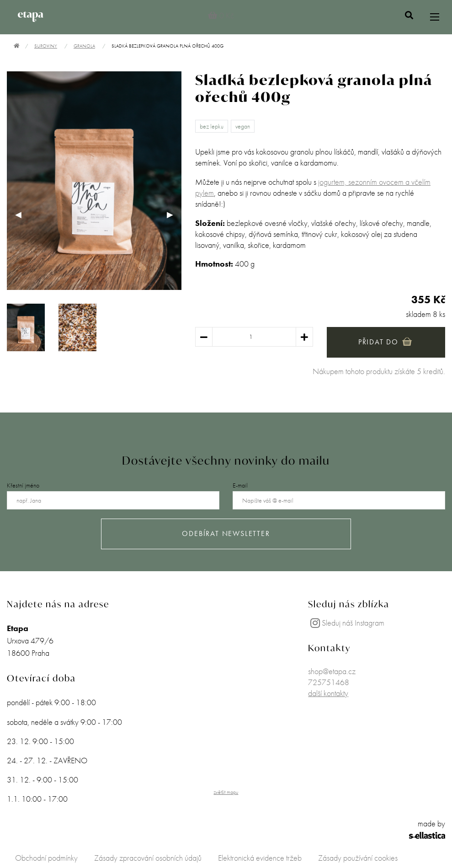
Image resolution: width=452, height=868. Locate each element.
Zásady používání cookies (358, 858)
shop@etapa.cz (332, 671)
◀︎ (22, 214)
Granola (84, 46)
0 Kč (221, 15)
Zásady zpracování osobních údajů (148, 858)
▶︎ (174, 214)
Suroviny (46, 46)
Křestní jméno (23, 485)
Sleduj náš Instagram (346, 623)
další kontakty (328, 693)
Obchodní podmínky (46, 858)
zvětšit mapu (226, 792)
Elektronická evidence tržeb (260, 858)
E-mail (240, 485)
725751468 (329, 682)
